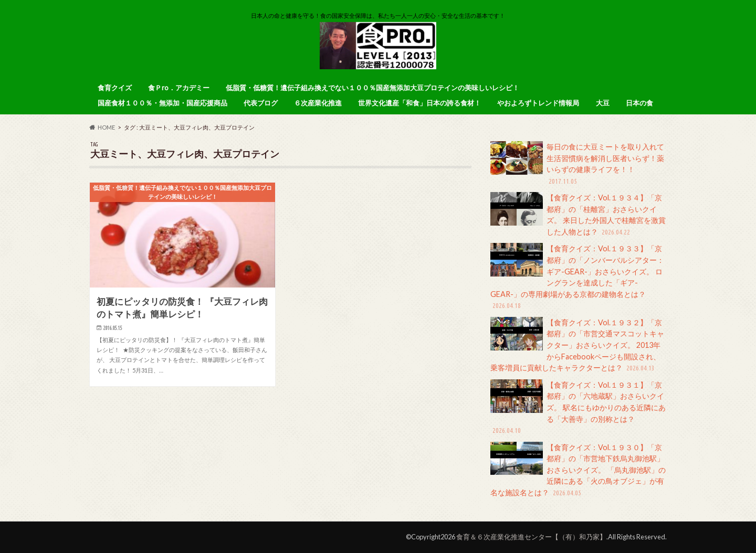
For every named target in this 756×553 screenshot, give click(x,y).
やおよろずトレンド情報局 (538, 103)
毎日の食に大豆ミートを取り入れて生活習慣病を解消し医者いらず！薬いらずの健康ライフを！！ (577, 164)
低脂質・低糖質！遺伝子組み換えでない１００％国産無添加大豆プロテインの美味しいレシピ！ (372, 88)
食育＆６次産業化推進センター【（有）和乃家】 (531, 537)
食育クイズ (115, 88)
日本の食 (639, 103)
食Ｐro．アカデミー (179, 88)
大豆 (603, 103)
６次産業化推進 (318, 103)
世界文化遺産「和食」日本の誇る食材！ (419, 103)
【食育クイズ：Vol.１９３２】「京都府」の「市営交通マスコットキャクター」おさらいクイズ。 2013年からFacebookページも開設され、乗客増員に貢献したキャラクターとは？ (577, 345)
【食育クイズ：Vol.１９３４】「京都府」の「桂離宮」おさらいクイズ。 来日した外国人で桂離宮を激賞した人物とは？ (578, 215)
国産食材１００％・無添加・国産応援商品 (162, 103)
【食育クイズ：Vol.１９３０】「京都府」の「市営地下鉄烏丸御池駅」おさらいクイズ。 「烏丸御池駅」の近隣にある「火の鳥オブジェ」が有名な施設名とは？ (578, 470)
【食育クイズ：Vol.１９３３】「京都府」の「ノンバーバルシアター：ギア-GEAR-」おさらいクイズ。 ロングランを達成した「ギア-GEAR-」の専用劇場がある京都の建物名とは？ (577, 277)
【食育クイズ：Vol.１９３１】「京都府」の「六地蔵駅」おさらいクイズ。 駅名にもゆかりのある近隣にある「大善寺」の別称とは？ (578, 408)
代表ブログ (261, 103)
